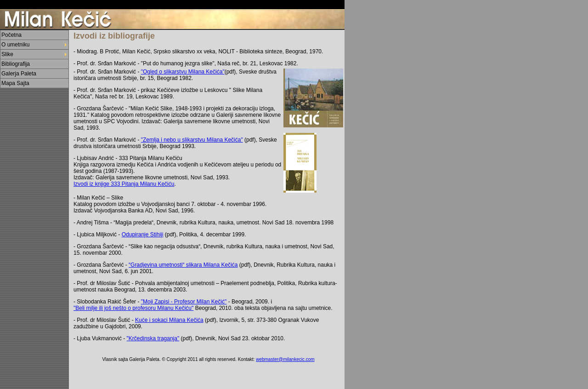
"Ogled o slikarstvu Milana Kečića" (183, 72)
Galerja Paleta (19, 74)
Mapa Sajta (15, 83)
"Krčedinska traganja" (153, 338)
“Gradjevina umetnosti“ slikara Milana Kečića (183, 265)
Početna (11, 35)
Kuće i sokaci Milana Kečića (169, 320)
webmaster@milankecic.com (285, 359)
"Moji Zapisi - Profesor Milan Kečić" (184, 302)
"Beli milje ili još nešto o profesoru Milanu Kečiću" (133, 308)
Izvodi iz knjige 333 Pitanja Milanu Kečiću (124, 184)
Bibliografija (16, 64)
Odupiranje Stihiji (143, 235)
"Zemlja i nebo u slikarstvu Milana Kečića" (192, 140)
